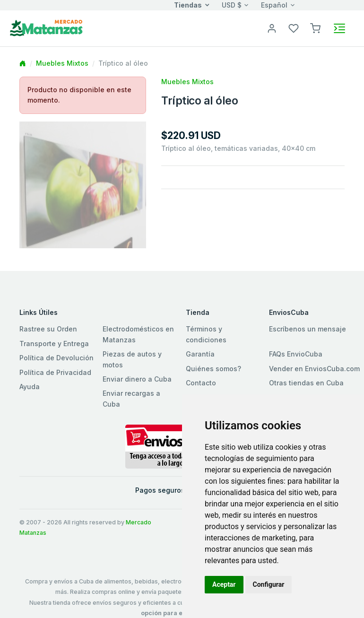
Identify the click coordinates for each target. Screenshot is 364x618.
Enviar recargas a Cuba (131, 398)
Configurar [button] (269, 584)
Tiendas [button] (188, 5)
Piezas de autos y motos (132, 359)
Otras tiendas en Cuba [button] (306, 383)
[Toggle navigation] (339, 28)
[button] (315, 28)
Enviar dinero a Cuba (137, 379)
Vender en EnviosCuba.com (314, 369)
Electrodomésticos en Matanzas (138, 334)
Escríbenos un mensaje (308, 329)
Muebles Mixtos (62, 63)
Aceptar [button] (224, 584)
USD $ (232, 5)
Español (274, 5)
